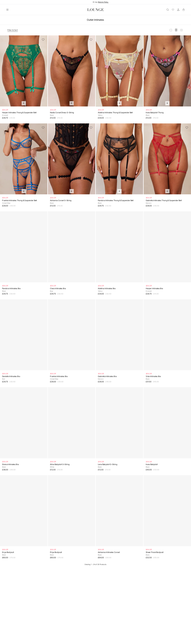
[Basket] (184, 10)
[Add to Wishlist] (43, 40)
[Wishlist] (173, 10)
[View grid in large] (171, 30)
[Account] (178, 10)
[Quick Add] (24, 103)
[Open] (7, 10)
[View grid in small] (181, 30)
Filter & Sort (13, 30)
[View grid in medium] (176, 30)
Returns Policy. (103, 2)
